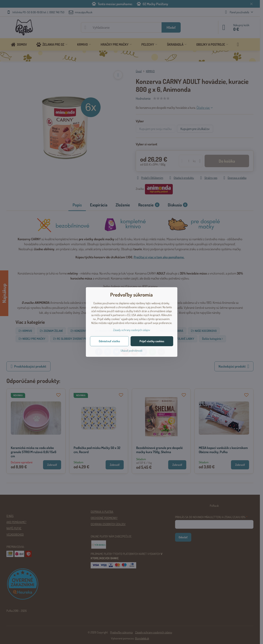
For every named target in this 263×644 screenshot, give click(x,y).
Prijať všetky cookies (152, 341)
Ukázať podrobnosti (131, 350)
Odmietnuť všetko (109, 341)
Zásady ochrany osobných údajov (132, 330)
